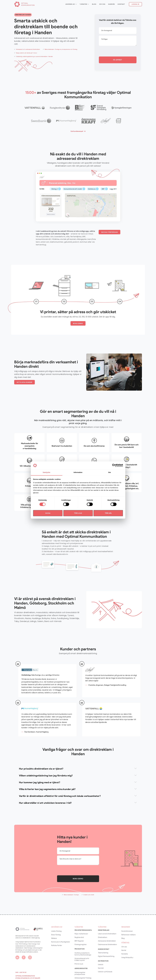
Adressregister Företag (83, 978)
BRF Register (79, 941)
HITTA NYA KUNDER (24, 382)
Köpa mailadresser (81, 934)
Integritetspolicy (127, 957)
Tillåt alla (108, 513)
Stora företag (56, 935)
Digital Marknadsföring (106, 956)
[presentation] (115, 52)
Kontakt (121, 4)
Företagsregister (81, 944)
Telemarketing (103, 953)
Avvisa (48, 513)
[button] (71, 4)
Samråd (101, 968)
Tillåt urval (78, 513)
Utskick (101, 965)
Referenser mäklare (129, 935)
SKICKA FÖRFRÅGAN (109, 232)
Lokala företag (56, 931)
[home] (24, 4)
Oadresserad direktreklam (108, 944)
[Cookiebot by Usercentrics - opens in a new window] (114, 465)
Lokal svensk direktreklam (107, 934)
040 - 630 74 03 (21, 972)
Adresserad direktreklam (107, 941)
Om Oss (102, 4)
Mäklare (54, 938)
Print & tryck (79, 964)
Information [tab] (78, 472)
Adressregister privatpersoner (80, 973)
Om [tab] (110, 472)
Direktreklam (103, 937)
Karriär (111, 4)
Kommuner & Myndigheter (61, 942)
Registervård (79, 937)
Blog (94, 4)
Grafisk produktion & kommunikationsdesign (83, 954)
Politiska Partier (57, 945)
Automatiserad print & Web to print (82, 959)
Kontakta (125, 954)
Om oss (124, 947)
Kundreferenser (127, 931)
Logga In (135, 4)
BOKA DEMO (78, 323)
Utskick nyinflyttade (105, 972)
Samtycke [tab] (46, 472)
